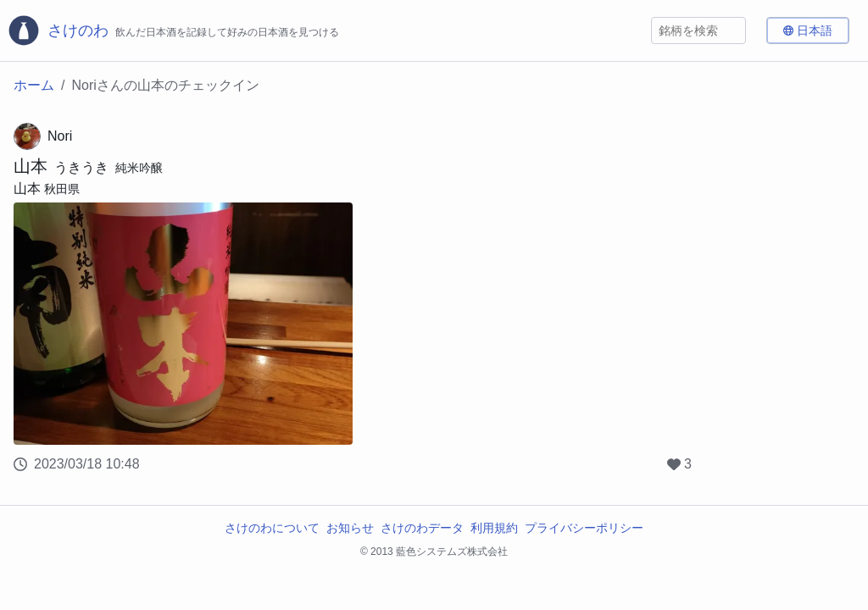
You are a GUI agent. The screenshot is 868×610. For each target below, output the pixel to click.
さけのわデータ (422, 528)
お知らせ (350, 528)
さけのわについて (272, 528)
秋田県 (62, 189)
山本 (31, 166)
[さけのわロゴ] (173, 30)
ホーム (34, 85)
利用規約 (494, 528)
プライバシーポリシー (584, 528)
